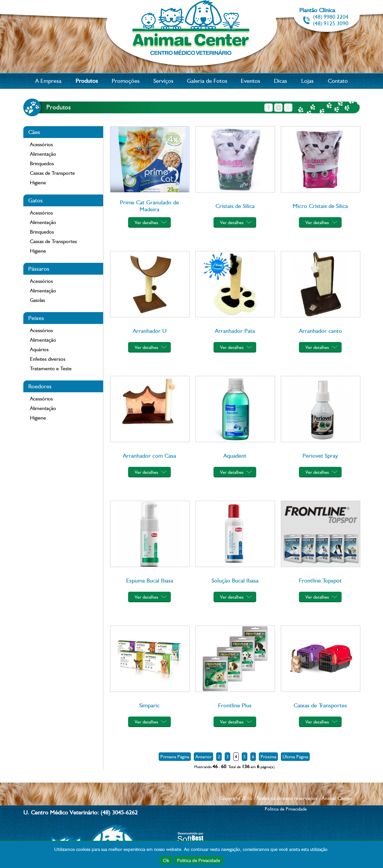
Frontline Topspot (320, 580)
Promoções (126, 81)
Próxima (268, 757)
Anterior (203, 757)
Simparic (149, 705)
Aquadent (235, 456)
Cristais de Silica (235, 206)
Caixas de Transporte (52, 173)
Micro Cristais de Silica (320, 206)
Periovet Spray (320, 456)
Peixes (36, 318)
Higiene (38, 183)
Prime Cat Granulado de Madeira (149, 206)
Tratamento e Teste (51, 368)
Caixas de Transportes (53, 241)
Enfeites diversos (48, 359)
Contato (338, 81)
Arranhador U (150, 331)
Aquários (39, 349)
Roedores (40, 386)
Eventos (250, 81)
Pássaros (39, 269)
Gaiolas (37, 300)
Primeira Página (175, 757)
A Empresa (48, 81)
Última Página (295, 757)
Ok (166, 860)
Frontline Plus (235, 705)
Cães (34, 132)
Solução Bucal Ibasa (235, 580)
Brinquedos (42, 163)
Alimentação (43, 154)
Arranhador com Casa (149, 456)
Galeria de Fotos (207, 81)
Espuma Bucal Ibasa (150, 580)
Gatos (35, 200)
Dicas (281, 81)
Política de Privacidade (199, 860)
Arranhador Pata (235, 331)
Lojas (307, 81)
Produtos (87, 81)
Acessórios (41, 144)
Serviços (163, 81)
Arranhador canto (320, 331)
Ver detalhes (146, 222)
